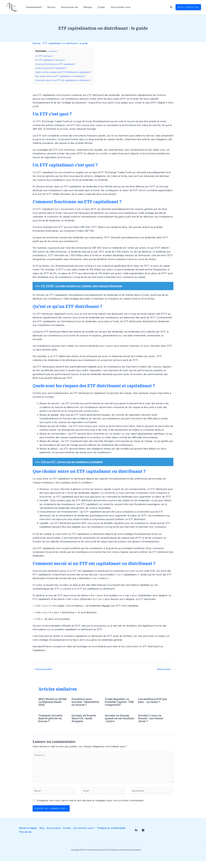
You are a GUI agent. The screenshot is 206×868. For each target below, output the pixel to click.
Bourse (50, 7)
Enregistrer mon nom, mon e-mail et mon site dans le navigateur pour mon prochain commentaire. (90, 807)
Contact (65, 835)
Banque (84, 7)
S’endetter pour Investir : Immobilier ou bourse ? (83, 704)
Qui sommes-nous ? (82, 835)
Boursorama (52, 835)
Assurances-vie (67, 7)
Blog (41, 835)
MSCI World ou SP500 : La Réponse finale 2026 (52, 702)
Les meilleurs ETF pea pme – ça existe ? (152, 702)
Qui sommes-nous (114, 7)
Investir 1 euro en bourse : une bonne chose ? (152, 722)
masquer (53, 51)
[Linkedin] (136, 837)
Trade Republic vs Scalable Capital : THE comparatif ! (118, 702)
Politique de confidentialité (109, 835)
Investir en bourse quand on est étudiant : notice (118, 722)
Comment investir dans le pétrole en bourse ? (51, 722)
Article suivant (164, 670)
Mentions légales (27, 835)
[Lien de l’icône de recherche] (171, 7)
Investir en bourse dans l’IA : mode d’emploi (85, 722)
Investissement (33, 7)
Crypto (96, 7)
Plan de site (24, 839)
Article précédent (44, 670)
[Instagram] (146, 837)
